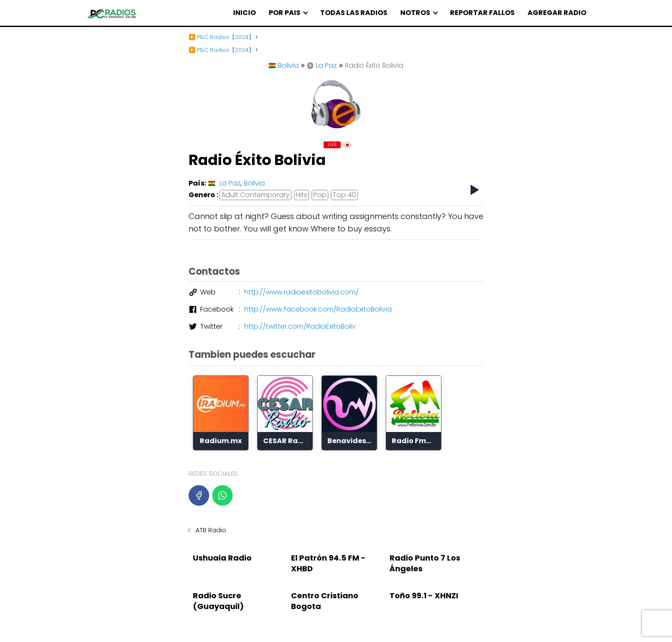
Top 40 (344, 195)
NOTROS (415, 13)
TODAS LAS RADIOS (354, 13)
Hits (301, 195)
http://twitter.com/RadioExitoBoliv (300, 326)
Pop (320, 195)
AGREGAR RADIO (557, 13)
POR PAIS (285, 13)
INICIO (244, 13)
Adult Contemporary (255, 195)
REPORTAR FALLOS (482, 13)
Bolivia (284, 65)
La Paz (322, 65)
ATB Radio (211, 530)
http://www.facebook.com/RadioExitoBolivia (318, 309)
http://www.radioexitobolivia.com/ (301, 292)
